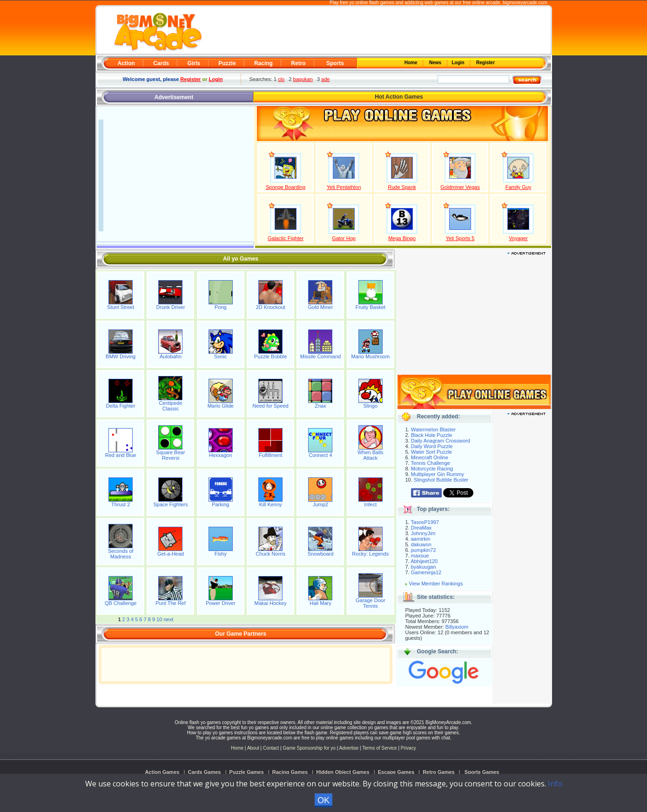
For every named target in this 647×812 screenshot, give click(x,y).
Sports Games (482, 772)
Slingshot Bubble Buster (441, 480)
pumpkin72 (424, 550)
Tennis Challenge (431, 463)
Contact (271, 748)
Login (459, 63)
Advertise (349, 748)
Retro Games (438, 772)
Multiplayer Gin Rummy (438, 474)
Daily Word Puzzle (432, 446)
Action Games (162, 772)
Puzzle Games (247, 772)
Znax (320, 406)
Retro (298, 63)
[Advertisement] (376, 31)
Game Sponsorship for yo (309, 748)
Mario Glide (221, 406)
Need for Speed (271, 406)
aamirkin (421, 539)
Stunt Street (121, 307)
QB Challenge (121, 603)
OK (323, 800)
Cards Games (205, 772)
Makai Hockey (271, 603)
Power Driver (221, 603)
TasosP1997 (425, 522)
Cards (161, 63)
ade (325, 79)
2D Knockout (271, 307)
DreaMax (421, 528)
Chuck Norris (270, 554)
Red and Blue (121, 455)
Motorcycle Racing (432, 469)
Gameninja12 (426, 572)
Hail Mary (320, 603)
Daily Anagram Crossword (441, 441)
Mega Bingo (402, 238)
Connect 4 (320, 455)
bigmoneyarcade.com (525, 3)
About (253, 748)
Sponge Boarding (286, 187)
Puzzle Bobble (270, 356)
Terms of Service (380, 748)
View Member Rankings (436, 584)
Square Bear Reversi (171, 455)
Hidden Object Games (343, 772)
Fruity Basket (371, 307)
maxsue (420, 556)
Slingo (371, 406)
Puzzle (227, 63)
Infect (370, 504)
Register (485, 63)
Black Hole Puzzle (432, 435)
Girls (194, 63)
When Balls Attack (371, 455)
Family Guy (519, 187)
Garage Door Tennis (371, 603)
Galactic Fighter (286, 238)
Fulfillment (270, 455)
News (436, 63)
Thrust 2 (121, 504)
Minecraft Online (430, 457)
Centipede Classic (170, 406)
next (168, 619)
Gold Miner (321, 307)
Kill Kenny (271, 504)
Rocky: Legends (370, 554)
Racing (263, 63)
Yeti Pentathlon (344, 187)
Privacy (408, 748)
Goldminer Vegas (460, 187)
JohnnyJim (423, 533)
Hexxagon (221, 455)
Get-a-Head (171, 554)
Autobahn (171, 356)
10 (159, 619)
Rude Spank (402, 187)
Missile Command (320, 356)
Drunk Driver (171, 307)
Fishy (221, 554)
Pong (221, 307)
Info (555, 784)
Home (411, 63)
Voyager (518, 238)
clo (281, 79)
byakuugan (424, 567)
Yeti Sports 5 (460, 238)
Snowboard (321, 554)
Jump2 (320, 504)
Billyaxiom (457, 627)
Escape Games (396, 772)
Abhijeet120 (424, 561)
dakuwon (421, 544)
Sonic (221, 356)
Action (126, 63)
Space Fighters (170, 504)
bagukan (303, 79)
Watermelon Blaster (433, 429)
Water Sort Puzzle (431, 452)
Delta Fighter (121, 406)
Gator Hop (344, 238)
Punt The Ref (171, 603)
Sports (335, 63)
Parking (220, 504)
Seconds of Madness (121, 554)
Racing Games (290, 772)
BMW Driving (121, 356)
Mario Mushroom (371, 356)
